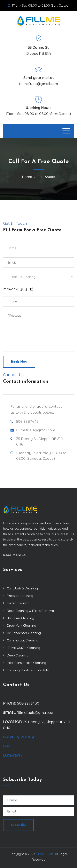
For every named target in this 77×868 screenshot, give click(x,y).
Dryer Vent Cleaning (21, 626)
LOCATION (13, 755)
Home (28, 177)
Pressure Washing (20, 596)
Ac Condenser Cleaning (24, 633)
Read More (12, 555)
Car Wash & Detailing (22, 588)
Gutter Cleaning (18, 603)
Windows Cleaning (20, 618)
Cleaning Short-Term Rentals (28, 670)
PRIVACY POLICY (19, 737)
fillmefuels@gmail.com (38, 84)
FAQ (7, 746)
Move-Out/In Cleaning (24, 648)
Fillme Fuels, (45, 854)
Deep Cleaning (18, 655)
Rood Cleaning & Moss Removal (31, 611)
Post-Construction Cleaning (26, 663)
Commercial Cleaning (23, 640)
